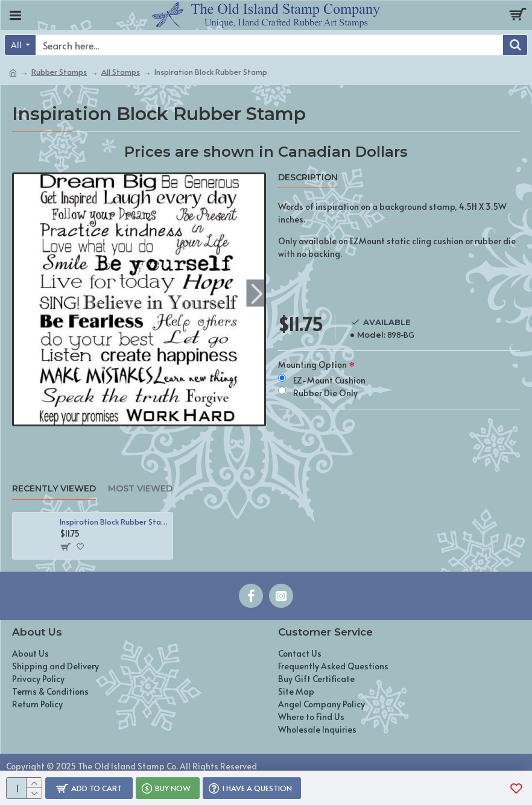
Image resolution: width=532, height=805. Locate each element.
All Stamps (121, 72)
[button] (257, 293)
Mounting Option (312, 365)
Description (308, 178)
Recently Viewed (54, 489)
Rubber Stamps (59, 72)
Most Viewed (140, 489)
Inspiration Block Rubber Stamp (114, 522)
